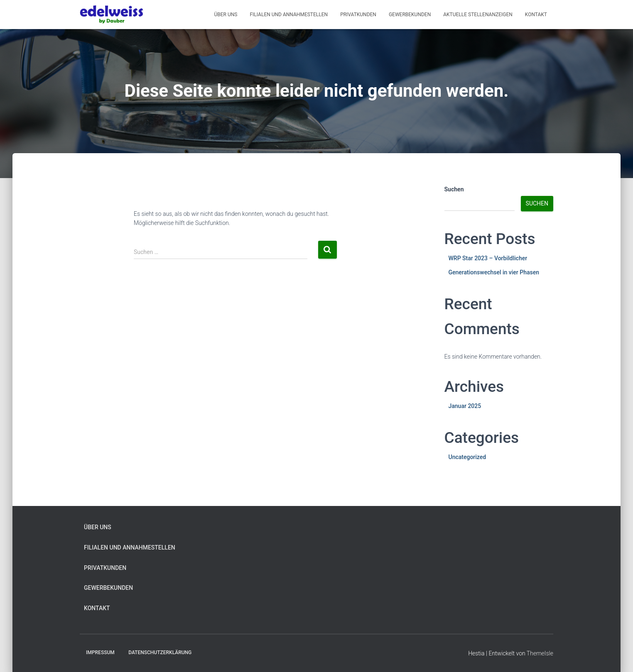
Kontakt (536, 15)
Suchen (454, 189)
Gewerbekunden (410, 15)
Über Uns (226, 15)
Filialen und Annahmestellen (289, 15)
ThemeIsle (540, 653)
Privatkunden (358, 15)
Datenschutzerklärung (160, 652)
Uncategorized (467, 457)
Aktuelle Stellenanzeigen (478, 15)
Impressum (100, 652)
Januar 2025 (465, 406)
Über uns (98, 527)
